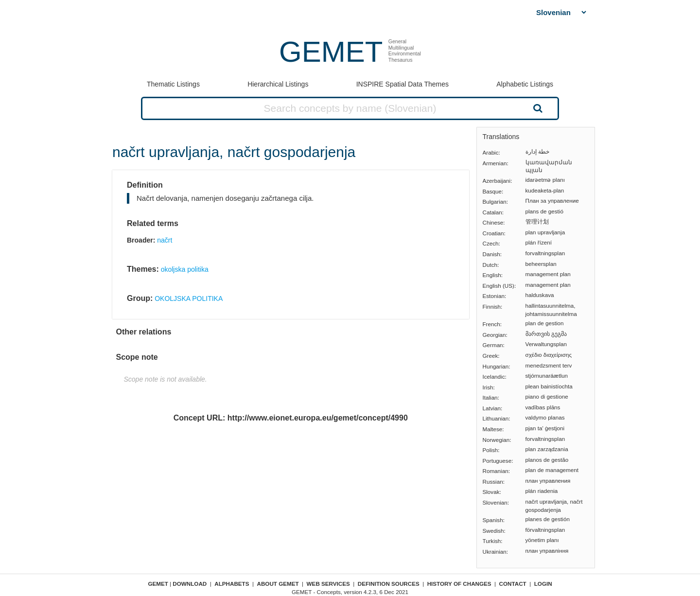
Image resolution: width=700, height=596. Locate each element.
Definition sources (389, 584)
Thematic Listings (173, 84)
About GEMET (278, 584)
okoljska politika (185, 269)
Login (543, 584)
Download (190, 584)
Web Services (328, 584)
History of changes (459, 584)
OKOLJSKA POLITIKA (189, 298)
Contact (513, 584)
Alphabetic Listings (525, 84)
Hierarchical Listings (278, 84)
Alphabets (232, 584)
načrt (165, 240)
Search (537, 108)
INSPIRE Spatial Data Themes (402, 84)
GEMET (331, 52)
